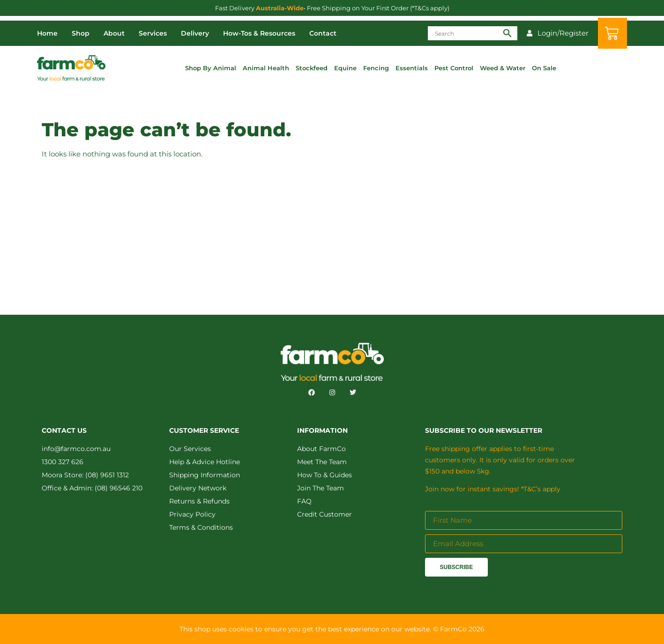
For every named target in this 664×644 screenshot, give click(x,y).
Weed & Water (503, 68)
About (114, 33)
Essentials (412, 68)
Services (153, 33)
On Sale (544, 68)
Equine (345, 68)
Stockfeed (312, 68)
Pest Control (454, 68)
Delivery (195, 33)
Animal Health (266, 68)
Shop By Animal (211, 68)
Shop (81, 33)
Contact (323, 33)
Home (47, 33)
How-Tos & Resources (259, 33)
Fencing (376, 68)
